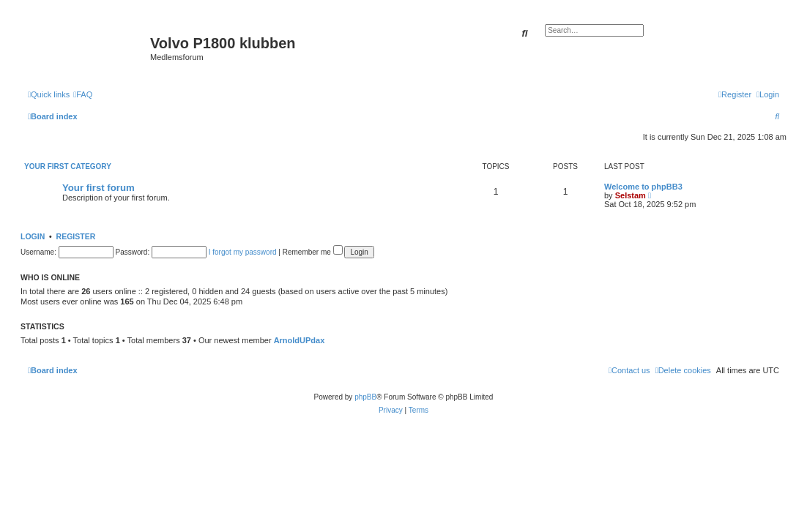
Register (76, 236)
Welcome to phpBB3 (643, 187)
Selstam (631, 195)
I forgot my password (243, 252)
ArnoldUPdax (300, 340)
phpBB (365, 397)
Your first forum (98, 188)
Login (33, 236)
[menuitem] (83, 94)
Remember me (313, 252)
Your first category (68, 166)
